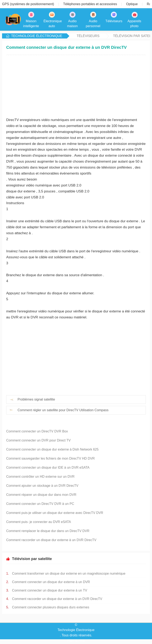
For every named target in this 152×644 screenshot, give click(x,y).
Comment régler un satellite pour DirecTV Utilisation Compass (63, 410)
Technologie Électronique (37, 36)
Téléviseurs (88, 36)
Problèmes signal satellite (36, 399)
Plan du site (76, 641)
